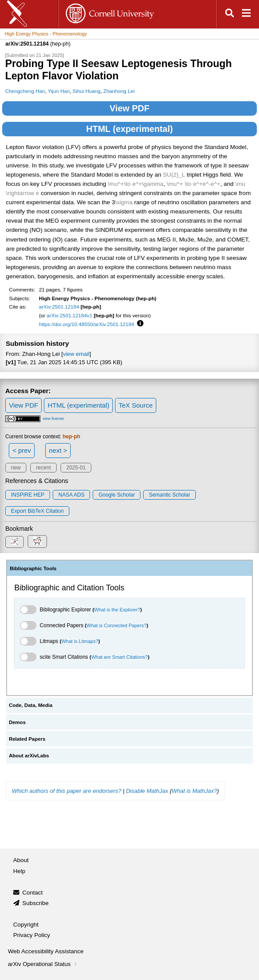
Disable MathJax (147, 791)
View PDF (130, 108)
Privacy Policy (32, 935)
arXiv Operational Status (43, 964)
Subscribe (36, 903)
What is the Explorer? (117, 610)
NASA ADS (71, 495)
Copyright (26, 925)
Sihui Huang (86, 91)
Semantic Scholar (169, 495)
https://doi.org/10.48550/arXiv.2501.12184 (87, 324)
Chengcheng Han (25, 91)
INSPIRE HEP (28, 495)
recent (43, 468)
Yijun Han (59, 91)
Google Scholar (117, 495)
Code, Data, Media (31, 705)
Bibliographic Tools (33, 568)
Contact (33, 893)
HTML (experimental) (129, 129)
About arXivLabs (29, 756)
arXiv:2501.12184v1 (69, 315)
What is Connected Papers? (117, 625)
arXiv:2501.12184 (59, 307)
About (21, 860)
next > (58, 450)
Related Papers (27, 739)
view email (76, 354)
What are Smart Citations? (120, 657)
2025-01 (76, 468)
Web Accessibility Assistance (46, 951)
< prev (22, 450)
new (16, 468)
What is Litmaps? (80, 641)
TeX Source (136, 405)
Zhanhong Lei (119, 91)
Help (19, 871)
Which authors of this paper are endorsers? (67, 791)
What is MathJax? (194, 791)
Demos (17, 722)
